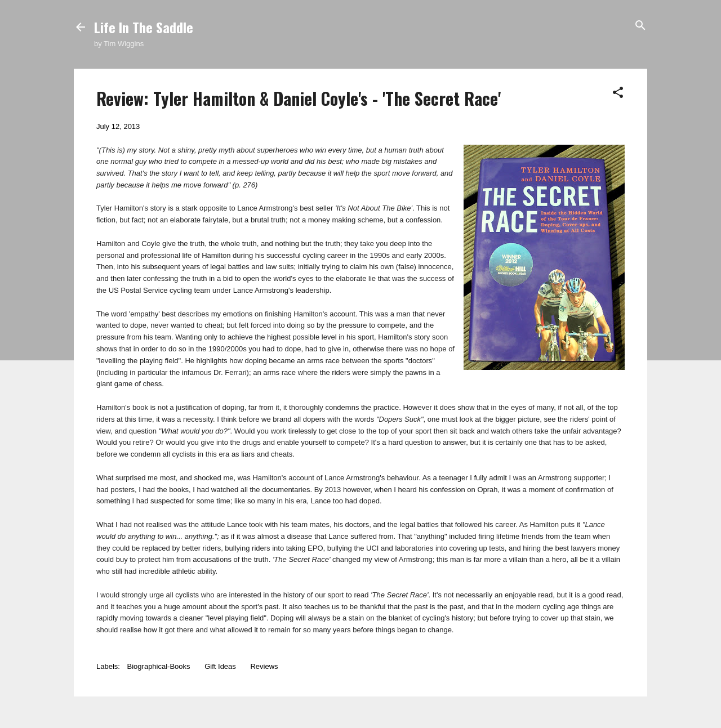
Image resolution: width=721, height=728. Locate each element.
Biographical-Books (159, 666)
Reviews (264, 666)
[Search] (640, 26)
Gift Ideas (220, 666)
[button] (618, 93)
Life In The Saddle (144, 27)
